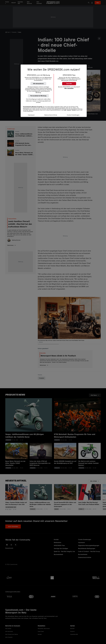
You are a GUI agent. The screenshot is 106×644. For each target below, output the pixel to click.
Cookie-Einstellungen (73, 115)
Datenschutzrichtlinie (51, 115)
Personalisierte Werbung (38, 96)
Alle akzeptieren (38, 84)
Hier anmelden (69, 88)
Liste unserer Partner (70, 110)
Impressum (31, 115)
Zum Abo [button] (69, 84)
